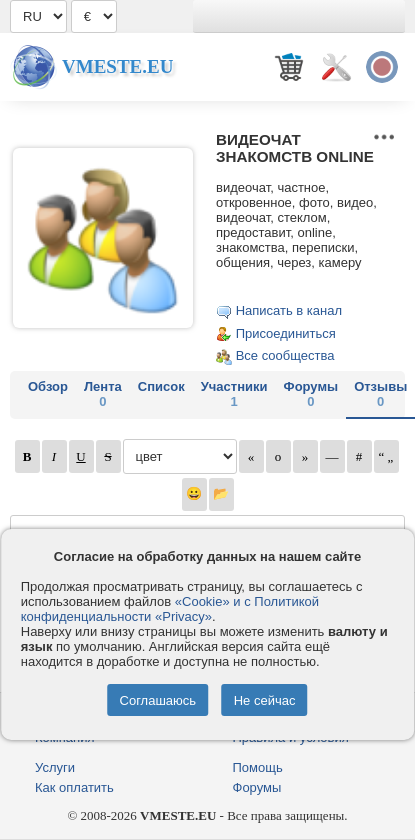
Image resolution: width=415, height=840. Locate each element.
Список (161, 386)
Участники (234, 394)
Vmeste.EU (117, 66)
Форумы (311, 394)
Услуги (55, 767)
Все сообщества (285, 355)
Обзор (48, 386)
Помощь (258, 767)
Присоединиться (286, 333)
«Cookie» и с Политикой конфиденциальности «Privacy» (170, 609)
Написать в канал (289, 310)
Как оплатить (74, 787)
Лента (103, 394)
